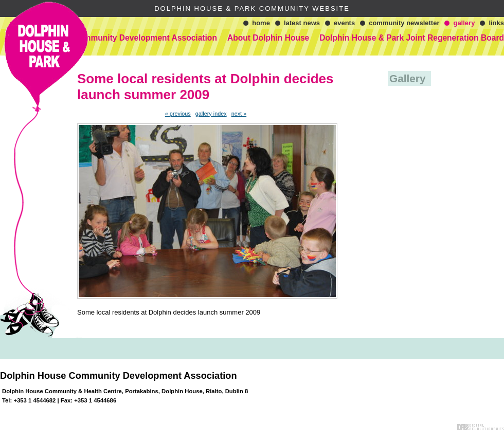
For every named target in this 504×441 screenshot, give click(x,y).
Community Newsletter (404, 23)
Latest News (302, 23)
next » (239, 114)
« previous (178, 114)
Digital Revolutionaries (481, 427)
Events (344, 23)
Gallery (464, 23)
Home (261, 23)
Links (496, 23)
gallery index (211, 114)
